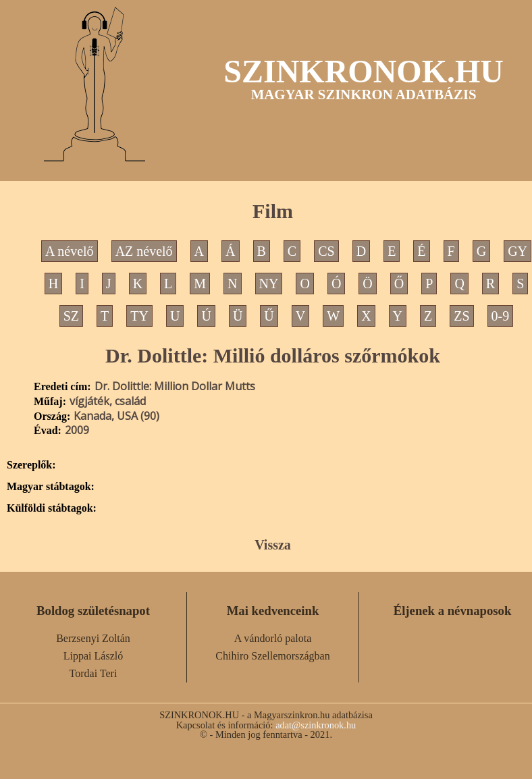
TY (139, 316)
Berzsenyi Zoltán (93, 638)
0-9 (501, 316)
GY (517, 251)
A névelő (70, 251)
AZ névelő (144, 251)
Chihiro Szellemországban (272, 656)
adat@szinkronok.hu (316, 725)
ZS (461, 316)
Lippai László (93, 656)
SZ (71, 316)
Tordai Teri (94, 673)
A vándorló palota (273, 638)
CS (326, 251)
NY (269, 284)
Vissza (273, 545)
